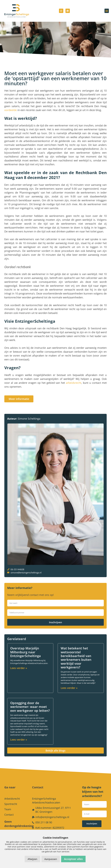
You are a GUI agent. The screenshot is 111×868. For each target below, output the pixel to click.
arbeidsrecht (74, 383)
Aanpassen (51, 859)
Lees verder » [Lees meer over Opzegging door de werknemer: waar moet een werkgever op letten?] (19, 740)
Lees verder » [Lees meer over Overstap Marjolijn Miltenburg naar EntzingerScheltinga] (19, 668)
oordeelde (11, 110)
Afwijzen (32, 859)
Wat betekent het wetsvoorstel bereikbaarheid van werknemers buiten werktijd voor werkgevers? (76, 658)
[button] (107, 11)
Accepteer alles (73, 859)
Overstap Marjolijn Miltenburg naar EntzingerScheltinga (26, 652)
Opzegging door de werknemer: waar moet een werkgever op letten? (30, 707)
